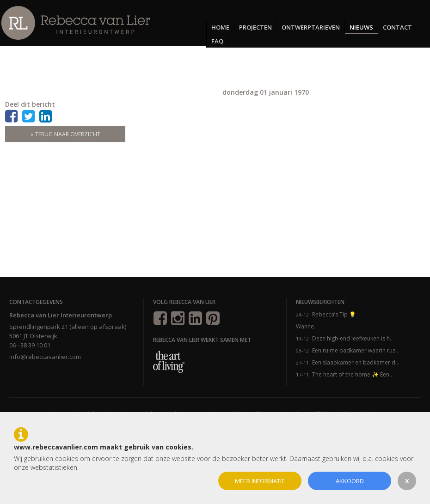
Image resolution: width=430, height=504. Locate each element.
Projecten (255, 27)
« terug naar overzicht (65, 134)
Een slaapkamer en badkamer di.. (356, 362)
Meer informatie (260, 481)
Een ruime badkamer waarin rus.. (355, 350)
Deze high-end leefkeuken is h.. (352, 338)
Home (220, 27)
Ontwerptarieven (311, 27)
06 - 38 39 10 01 (30, 345)
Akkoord (350, 481)
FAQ (217, 41)
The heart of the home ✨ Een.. (352, 374)
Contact (397, 27)
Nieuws (361, 27)
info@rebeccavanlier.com (45, 357)
